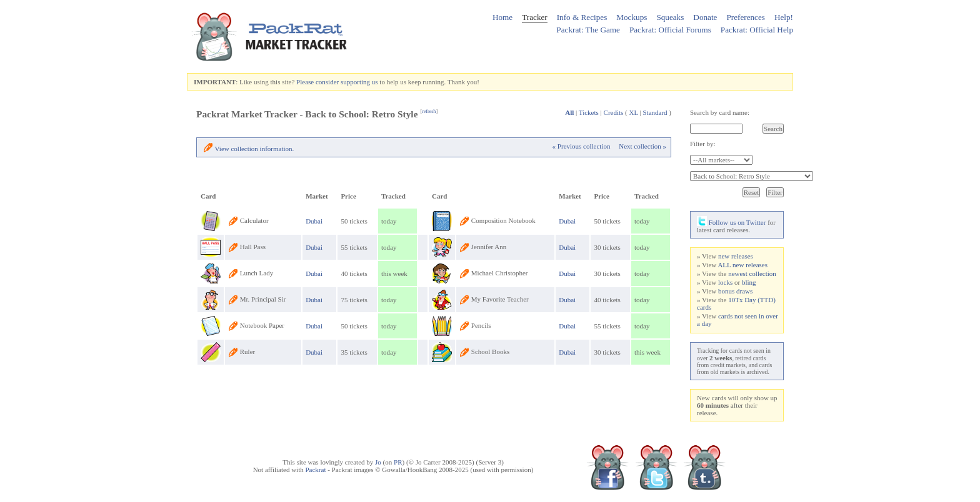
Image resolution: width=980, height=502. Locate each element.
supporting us (359, 82)
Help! (784, 17)
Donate (705, 17)
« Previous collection (582, 146)
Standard (655, 112)
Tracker (535, 17)
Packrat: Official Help (757, 30)
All (569, 112)
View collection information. (255, 149)
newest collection (752, 273)
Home (502, 17)
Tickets (589, 112)
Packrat (315, 470)
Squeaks (670, 17)
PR (398, 462)
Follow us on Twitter (731, 222)
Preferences (746, 17)
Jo (378, 462)
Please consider (317, 82)
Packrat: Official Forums (670, 30)
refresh (429, 111)
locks (725, 282)
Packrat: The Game (588, 30)
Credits (614, 112)
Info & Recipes (582, 17)
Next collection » (642, 146)
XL (634, 112)
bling (749, 282)
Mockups (632, 17)
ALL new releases (742, 265)
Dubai (314, 221)
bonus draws (735, 291)
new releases (736, 256)
